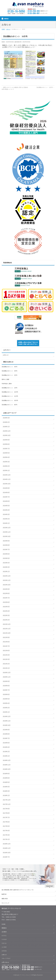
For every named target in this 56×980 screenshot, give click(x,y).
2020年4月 (6, 703)
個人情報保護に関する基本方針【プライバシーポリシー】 (18, 890)
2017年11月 (7, 804)
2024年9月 (6, 488)
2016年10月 (7, 853)
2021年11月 (7, 629)
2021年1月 (6, 668)
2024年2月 (6, 519)
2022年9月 (6, 589)
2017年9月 (6, 809)
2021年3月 (6, 659)
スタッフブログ (6, 958)
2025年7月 (6, 449)
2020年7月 (6, 690)
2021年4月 (6, 655)
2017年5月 (6, 826)
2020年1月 (6, 712)
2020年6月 (6, 694)
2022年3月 (6, 615)
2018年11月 (7, 765)
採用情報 (4, 951)
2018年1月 (6, 795)
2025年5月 (6, 453)
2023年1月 (6, 572)
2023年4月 (6, 563)
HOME (4, 924)
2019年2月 (6, 752)
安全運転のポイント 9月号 (10, 405)
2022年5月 (6, 607)
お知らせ (6, 355)
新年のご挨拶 (5, 379)
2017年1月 (6, 839)
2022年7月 (6, 598)
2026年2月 (6, 422)
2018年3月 (6, 791)
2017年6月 (6, 822)
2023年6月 (6, 554)
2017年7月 (6, 817)
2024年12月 (7, 475)
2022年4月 (6, 611)
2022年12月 (7, 576)
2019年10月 (7, 725)
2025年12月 (7, 431)
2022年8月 (6, 593)
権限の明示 (5, 899)
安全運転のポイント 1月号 (10, 388)
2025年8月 (6, 444)
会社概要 (4, 947)
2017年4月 (6, 831)
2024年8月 (6, 493)
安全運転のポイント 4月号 (10, 367)
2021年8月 (6, 642)
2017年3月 (6, 835)
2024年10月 (7, 484)
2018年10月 (7, 769)
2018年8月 (6, 774)
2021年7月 (6, 646)
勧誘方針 (4, 894)
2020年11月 (7, 677)
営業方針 (4, 943)
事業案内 (4, 928)
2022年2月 (6, 620)
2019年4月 (6, 747)
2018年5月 (6, 782)
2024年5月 (6, 506)
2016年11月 (7, 848)
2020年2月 (6, 708)
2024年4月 (6, 510)
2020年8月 (6, 686)
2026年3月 (6, 418)
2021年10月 (7, 633)
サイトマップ (5, 903)
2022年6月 (6, 602)
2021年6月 (6, 651)
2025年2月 (6, 466)
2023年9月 (6, 541)
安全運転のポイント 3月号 (10, 371)
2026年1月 (6, 427)
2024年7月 (6, 497)
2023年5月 (6, 558)
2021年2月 (6, 664)
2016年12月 (7, 844)
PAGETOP (50, 886)
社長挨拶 (4, 939)
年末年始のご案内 (7, 384)
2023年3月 (6, 567)
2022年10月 (7, 585)
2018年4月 (6, 787)
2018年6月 (6, 778)
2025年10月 (7, 435)
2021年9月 (6, 637)
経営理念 (4, 936)
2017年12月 (7, 800)
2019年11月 (7, 721)
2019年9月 (6, 730)
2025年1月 (6, 471)
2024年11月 (7, 479)
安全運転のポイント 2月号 (10, 375)
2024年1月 (6, 523)
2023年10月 (7, 536)
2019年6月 (6, 743)
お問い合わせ (5, 962)
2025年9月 (6, 440)
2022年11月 (7, 580)
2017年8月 (6, 813)
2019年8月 (6, 734)
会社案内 (4, 932)
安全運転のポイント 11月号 (45, 87)
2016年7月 (6, 857)
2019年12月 (7, 716)
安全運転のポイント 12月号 (10, 392)
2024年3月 (6, 514)
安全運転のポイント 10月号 (10, 400)
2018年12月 (7, 760)
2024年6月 (6, 501)
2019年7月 (6, 738)
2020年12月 (7, 673)
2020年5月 (6, 699)
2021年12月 (7, 624)
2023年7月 (6, 550)
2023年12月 (7, 528)
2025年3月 (6, 462)
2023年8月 (6, 545)
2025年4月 (6, 457)
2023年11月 (7, 532)
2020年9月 (6, 681)
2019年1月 (6, 756)
